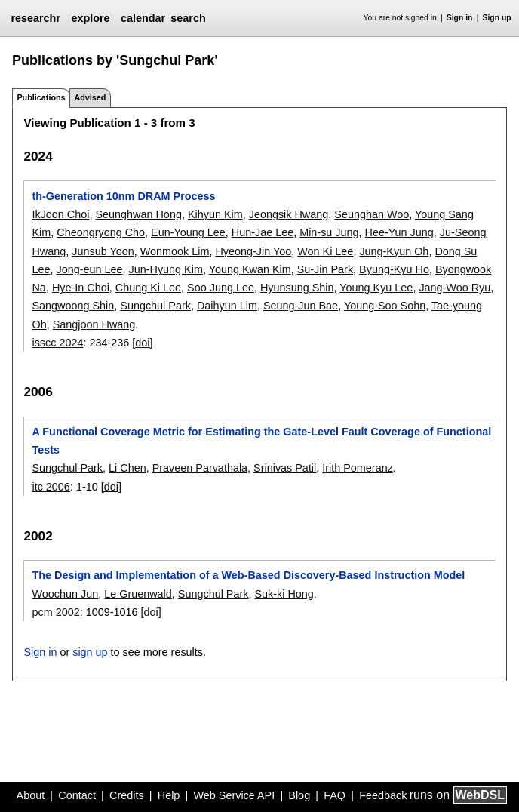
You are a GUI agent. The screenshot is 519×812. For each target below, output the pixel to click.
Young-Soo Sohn (385, 306)
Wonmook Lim (175, 251)
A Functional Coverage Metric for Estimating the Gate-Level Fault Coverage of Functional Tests (261, 441)
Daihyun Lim (227, 306)
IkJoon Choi (60, 214)
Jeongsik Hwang (289, 214)
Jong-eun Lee (89, 269)
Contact (77, 795)
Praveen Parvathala (200, 468)
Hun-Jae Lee (263, 232)
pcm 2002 (55, 612)
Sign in (460, 18)
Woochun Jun (65, 594)
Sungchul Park (155, 306)
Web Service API (234, 795)
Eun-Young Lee (188, 232)
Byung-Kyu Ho (394, 269)
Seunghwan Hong (138, 214)
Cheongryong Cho (101, 232)
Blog (299, 795)
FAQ (335, 795)
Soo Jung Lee (221, 288)
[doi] (142, 343)
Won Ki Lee (325, 251)
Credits (127, 795)
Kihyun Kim (215, 214)
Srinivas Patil (285, 468)
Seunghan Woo (372, 214)
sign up (90, 652)
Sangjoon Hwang (94, 324)
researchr (35, 18)
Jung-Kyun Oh (394, 251)
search (188, 18)
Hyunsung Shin (297, 288)
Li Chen (127, 468)
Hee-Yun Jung (399, 232)
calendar (143, 18)
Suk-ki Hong (284, 594)
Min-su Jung (329, 232)
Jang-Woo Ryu (455, 288)
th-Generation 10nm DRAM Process (123, 196)
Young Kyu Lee (376, 288)
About (31, 795)
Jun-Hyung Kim (166, 269)
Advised (90, 97)
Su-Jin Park (325, 269)
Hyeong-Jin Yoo (253, 251)
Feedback (383, 795)
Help (169, 795)
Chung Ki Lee (148, 288)
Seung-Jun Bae (301, 306)
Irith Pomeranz (358, 468)
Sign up (497, 18)
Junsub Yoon (103, 251)
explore (90, 18)
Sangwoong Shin (73, 306)
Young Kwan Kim (250, 269)
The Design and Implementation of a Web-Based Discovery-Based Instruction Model (248, 575)
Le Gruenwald (138, 594)
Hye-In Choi (81, 288)
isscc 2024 (57, 343)
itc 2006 (51, 487)
